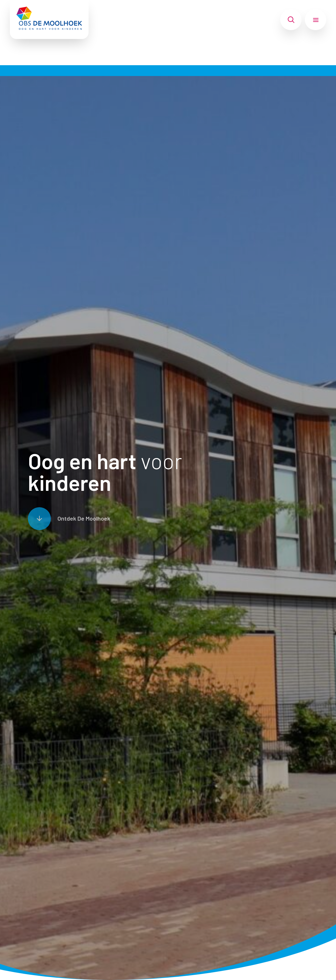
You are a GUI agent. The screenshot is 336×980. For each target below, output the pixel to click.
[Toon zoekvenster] (291, 20)
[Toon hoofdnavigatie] (315, 20)
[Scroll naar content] (69, 519)
